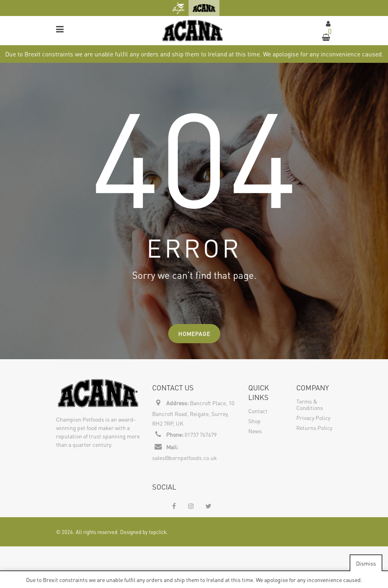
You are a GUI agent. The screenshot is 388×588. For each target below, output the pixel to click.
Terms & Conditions (310, 404)
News (255, 431)
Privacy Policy (313, 418)
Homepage (194, 334)
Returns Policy (314, 428)
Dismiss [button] (366, 563)
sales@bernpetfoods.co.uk (185, 458)
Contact (258, 411)
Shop (254, 421)
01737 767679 (201, 434)
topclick (158, 532)
